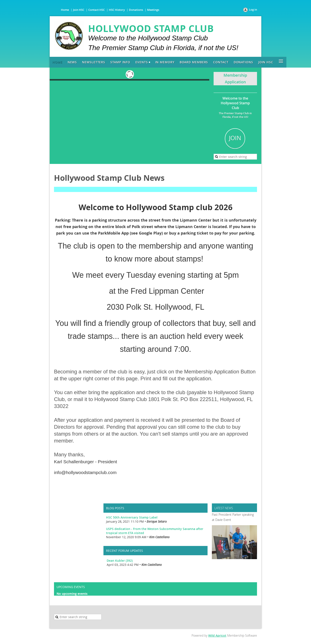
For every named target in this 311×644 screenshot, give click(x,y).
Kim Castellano (159, 537)
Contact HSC (97, 10)
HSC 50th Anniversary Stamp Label (132, 517)
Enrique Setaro (157, 521)
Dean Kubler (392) (120, 561)
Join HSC (79, 10)
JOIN (235, 138)
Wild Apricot (217, 635)
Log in (253, 10)
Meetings (153, 10)
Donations (136, 10)
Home (65, 10)
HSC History (117, 10)
